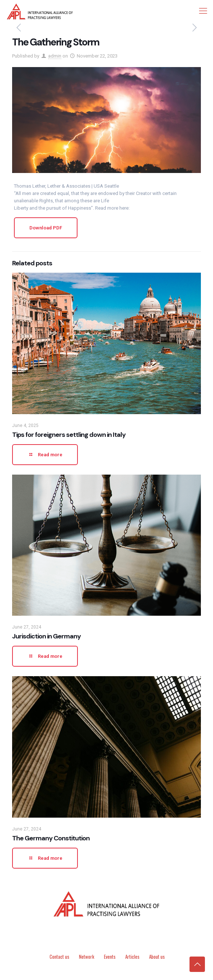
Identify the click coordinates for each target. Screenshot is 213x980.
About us (157, 957)
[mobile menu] (203, 11)
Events (110, 957)
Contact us (59, 957)
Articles (132, 957)
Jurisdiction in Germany (46, 636)
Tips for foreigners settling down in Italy (69, 435)
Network (87, 957)
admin (55, 56)
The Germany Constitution (51, 838)
